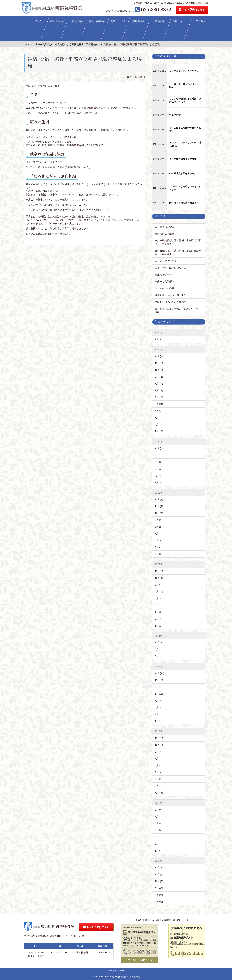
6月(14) (159, 397)
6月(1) (158, 455)
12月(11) (159, 643)
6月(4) (158, 765)
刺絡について (118, 21)
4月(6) (158, 411)
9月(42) (159, 888)
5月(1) (158, 605)
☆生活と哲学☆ (163, 275)
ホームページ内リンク (167, 288)
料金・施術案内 (97, 21)
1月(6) (158, 851)
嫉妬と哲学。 (176, 115)
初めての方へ (58, 21)
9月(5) (158, 585)
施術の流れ (77, 21)
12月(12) (159, 673)
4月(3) (158, 707)
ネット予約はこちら (203, 10)
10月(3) (159, 370)
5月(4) (158, 547)
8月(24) (159, 383)
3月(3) (158, 476)
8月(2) (158, 527)
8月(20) (159, 591)
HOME (37, 21)
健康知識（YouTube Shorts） (171, 295)
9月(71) (159, 377)
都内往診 (159, 21)
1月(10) (159, 431)
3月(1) (158, 656)
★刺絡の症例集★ (164, 234)
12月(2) (159, 499)
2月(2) (158, 714)
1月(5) (158, 339)
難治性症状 (139, 21)
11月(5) (159, 680)
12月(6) (159, 448)
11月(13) (159, 874)
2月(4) (158, 424)
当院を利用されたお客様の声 (171, 302)
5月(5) (158, 830)
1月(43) (159, 793)
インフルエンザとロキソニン (184, 71)
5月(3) (158, 462)
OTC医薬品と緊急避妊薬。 (183, 174)
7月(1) (158, 534)
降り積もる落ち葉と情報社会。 (185, 203)
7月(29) (159, 390)
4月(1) (158, 469)
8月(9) (158, 810)
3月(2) (158, 418)
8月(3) (158, 752)
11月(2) (159, 571)
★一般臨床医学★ (164, 227)
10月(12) (159, 578)
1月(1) (158, 626)
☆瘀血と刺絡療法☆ (166, 281)
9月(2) (158, 520)
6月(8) (158, 823)
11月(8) (159, 363)
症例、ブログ (180, 21)
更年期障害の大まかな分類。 (184, 159)
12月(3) (159, 356)
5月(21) (159, 404)
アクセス (201, 21)
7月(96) (159, 902)
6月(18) (159, 694)
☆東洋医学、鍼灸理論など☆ (171, 268)
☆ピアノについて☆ (167, 261)
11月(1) (159, 506)
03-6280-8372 (149, 10)
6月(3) (158, 540)
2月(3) (158, 482)
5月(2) (158, 701)
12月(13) (159, 868)
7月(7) (158, 817)
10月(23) (159, 881)
